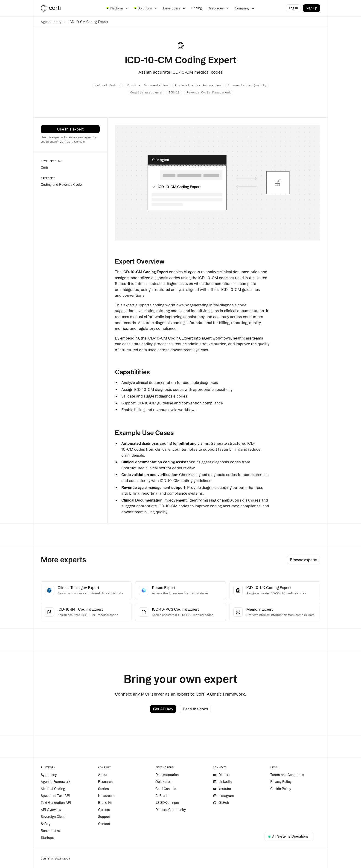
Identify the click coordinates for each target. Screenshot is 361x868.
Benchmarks (50, 831)
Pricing (197, 8)
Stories (103, 789)
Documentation (167, 775)
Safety (46, 824)
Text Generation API (56, 803)
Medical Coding (53, 789)
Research (105, 782)
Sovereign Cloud (53, 817)
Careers (104, 810)
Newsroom (106, 796)
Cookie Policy (281, 789)
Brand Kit (105, 803)
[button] (117, 8)
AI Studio (162, 796)
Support (104, 817)
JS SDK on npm (167, 803)
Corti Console (166, 789)
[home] (70, 8)
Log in (293, 8)
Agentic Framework (55, 782)
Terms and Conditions (287, 775)
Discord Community (171, 810)
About (103, 775)
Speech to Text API (55, 796)
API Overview (51, 810)
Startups (47, 838)
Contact (104, 824)
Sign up (312, 8)
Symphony (49, 775)
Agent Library (51, 22)
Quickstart (163, 782)
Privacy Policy (281, 782)
